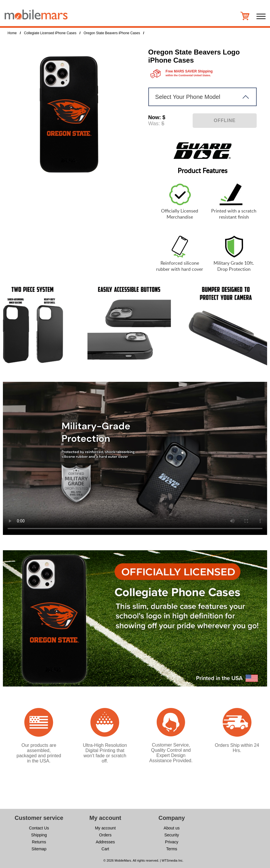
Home (12, 33)
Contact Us (39, 828)
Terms (172, 849)
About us (172, 828)
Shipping (39, 835)
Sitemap (39, 849)
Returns (39, 842)
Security (172, 835)
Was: (154, 124)
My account (105, 828)
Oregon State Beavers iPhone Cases (112, 33)
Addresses (105, 842)
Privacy (172, 842)
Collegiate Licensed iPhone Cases (50, 33)
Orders (105, 835)
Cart (105, 849)
